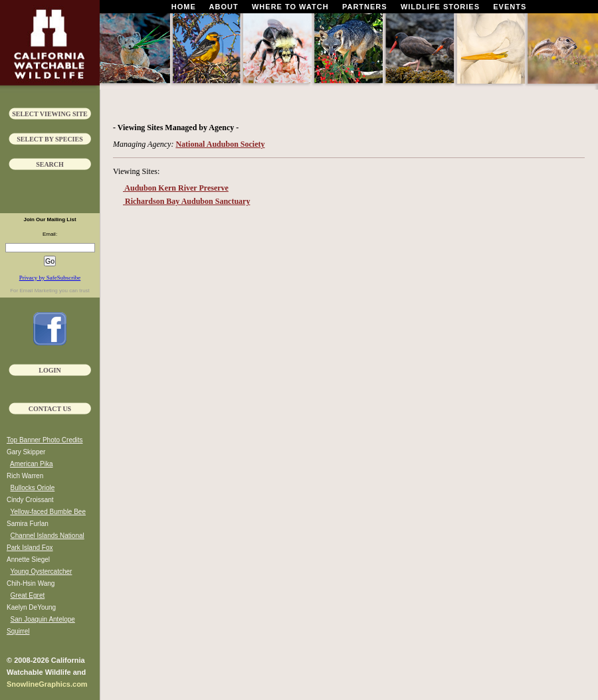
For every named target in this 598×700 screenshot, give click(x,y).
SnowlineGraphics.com (47, 684)
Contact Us (50, 409)
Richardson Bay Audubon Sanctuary (186, 201)
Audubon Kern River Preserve (176, 188)
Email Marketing (38, 291)
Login (50, 370)
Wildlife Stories (440, 7)
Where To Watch (290, 7)
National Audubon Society (220, 144)
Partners (365, 7)
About (224, 7)
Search (50, 164)
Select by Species (50, 139)
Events (510, 7)
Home (184, 7)
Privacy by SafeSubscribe (50, 278)
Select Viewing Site (50, 114)
